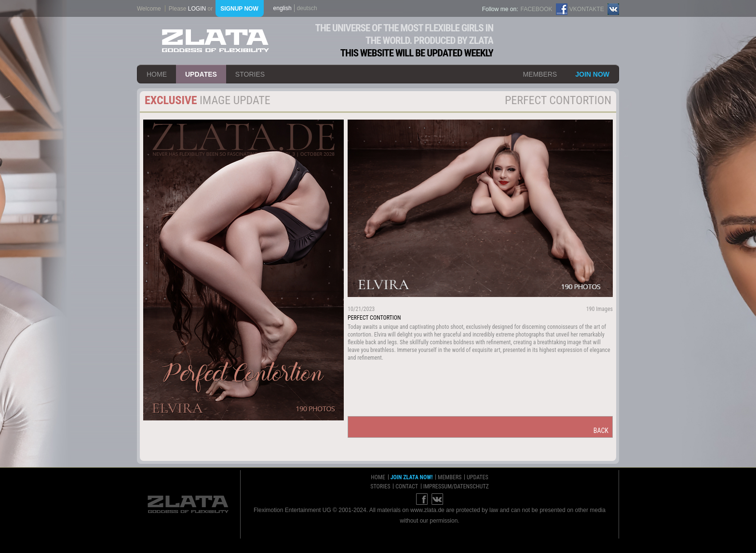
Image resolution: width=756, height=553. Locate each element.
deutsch (307, 8)
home (157, 74)
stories (250, 74)
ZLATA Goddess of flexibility (216, 41)
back (601, 431)
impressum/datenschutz (456, 486)
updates (201, 74)
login (197, 9)
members (540, 74)
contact (407, 486)
